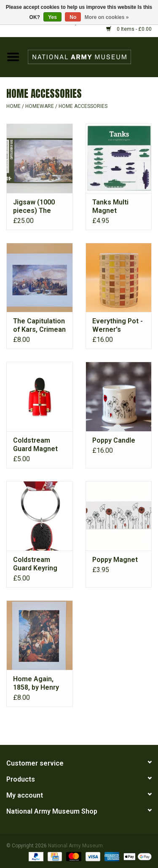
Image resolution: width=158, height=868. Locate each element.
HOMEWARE (40, 106)
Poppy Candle (114, 440)
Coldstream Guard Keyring (35, 564)
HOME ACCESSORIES (83, 106)
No (73, 17)
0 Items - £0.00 (129, 29)
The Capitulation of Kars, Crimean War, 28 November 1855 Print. (39, 325)
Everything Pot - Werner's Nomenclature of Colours (118, 325)
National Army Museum (75, 846)
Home (13, 106)
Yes (52, 17)
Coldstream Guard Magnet (35, 445)
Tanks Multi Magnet (110, 206)
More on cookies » (107, 17)
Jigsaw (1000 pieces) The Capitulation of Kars (36, 207)
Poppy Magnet (115, 560)
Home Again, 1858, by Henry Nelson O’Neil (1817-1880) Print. (36, 683)
